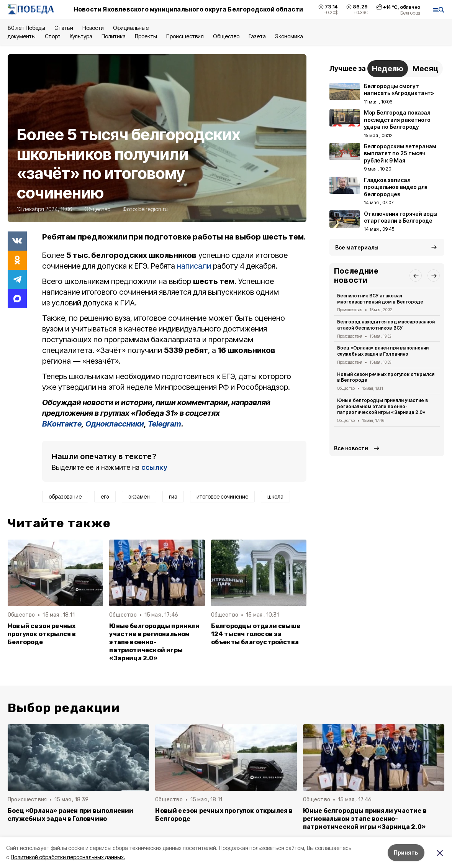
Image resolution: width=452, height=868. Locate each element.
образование (65, 496)
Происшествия (185, 36)
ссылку (154, 467)
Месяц (425, 69)
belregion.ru (153, 209)
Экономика (289, 36)
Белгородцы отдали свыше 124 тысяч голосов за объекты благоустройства (256, 634)
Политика (114, 36)
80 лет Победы (26, 28)
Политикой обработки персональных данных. (68, 857)
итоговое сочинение (222, 496)
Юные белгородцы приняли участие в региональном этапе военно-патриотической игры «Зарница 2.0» (154, 642)
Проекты (146, 36)
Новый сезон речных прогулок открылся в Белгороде (42, 634)
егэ (105, 496)
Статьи (64, 28)
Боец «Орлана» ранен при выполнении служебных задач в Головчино (383, 351)
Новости (93, 28)
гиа (173, 496)
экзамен (139, 496)
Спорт (53, 36)
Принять (406, 852)
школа (275, 496)
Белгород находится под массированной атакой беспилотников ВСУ (386, 325)
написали (194, 266)
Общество (226, 36)
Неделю (388, 69)
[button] (416, 276)
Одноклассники (115, 424)
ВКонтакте (62, 424)
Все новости (351, 448)
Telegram (165, 424)
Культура (81, 36)
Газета (257, 36)
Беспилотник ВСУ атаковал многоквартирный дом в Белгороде (380, 299)
